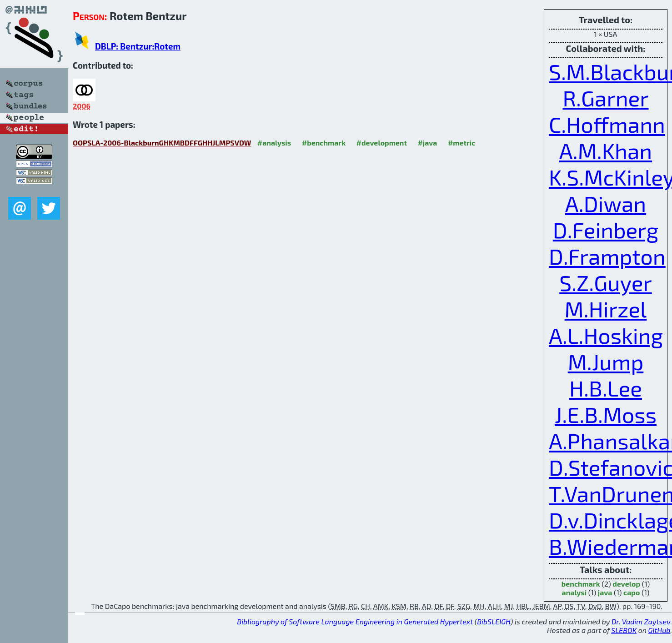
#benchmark (324, 143)
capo (632, 592)
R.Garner (605, 98)
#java (427, 143)
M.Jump (606, 362)
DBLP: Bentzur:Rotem (138, 46)
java (605, 592)
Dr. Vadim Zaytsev (641, 621)
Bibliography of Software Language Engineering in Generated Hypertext (355, 621)
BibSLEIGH (494, 621)
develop (626, 584)
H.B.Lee (606, 388)
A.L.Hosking (606, 335)
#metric (461, 143)
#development (382, 143)
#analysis (274, 143)
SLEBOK (624, 630)
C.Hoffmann (607, 124)
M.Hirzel (606, 309)
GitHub (659, 630)
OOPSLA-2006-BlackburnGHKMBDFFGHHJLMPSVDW (162, 143)
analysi (574, 592)
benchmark (581, 584)
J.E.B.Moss (606, 414)
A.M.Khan (606, 151)
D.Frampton (607, 256)
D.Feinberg (606, 230)
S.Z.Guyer (606, 282)
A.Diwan (606, 203)
